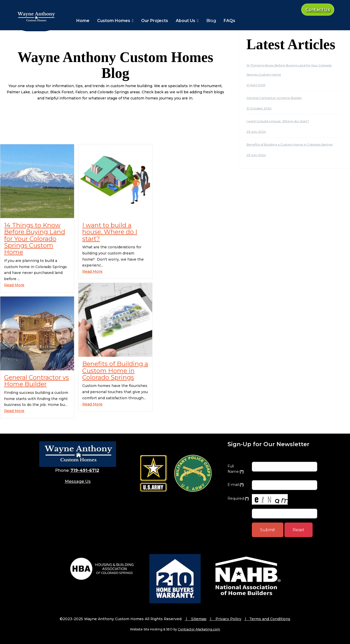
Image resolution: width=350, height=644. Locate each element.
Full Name (236, 469)
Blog (211, 21)
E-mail (236, 485)
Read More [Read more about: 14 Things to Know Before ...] (14, 285)
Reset (298, 530)
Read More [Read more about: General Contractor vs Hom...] (14, 411)
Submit (268, 530)
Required (238, 498)
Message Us (78, 481)
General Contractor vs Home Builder (37, 381)
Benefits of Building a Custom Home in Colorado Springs (115, 371)
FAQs (229, 21)
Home (83, 21)
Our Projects (155, 21)
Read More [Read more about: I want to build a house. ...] (92, 271)
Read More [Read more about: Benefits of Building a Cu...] (92, 404)
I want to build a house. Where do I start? (110, 232)
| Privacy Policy (225, 619)
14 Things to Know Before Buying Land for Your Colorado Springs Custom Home (35, 239)
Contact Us (318, 10)
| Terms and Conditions (267, 619)
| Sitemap (196, 619)
